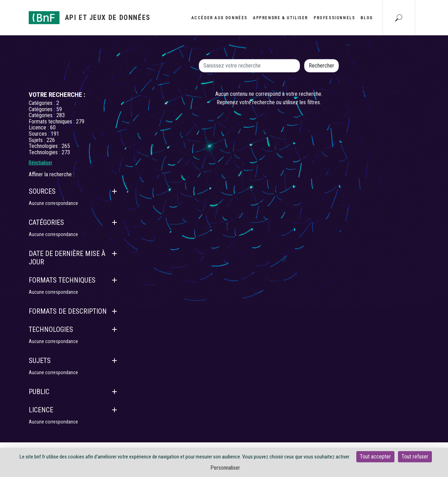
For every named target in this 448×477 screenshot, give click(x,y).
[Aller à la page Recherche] (399, 17)
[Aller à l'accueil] (90, 18)
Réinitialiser (40, 163)
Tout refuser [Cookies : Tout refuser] (415, 457)
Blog (367, 18)
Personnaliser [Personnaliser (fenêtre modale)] (225, 468)
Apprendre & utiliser (281, 18)
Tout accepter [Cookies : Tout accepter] (375, 457)
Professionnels (334, 18)
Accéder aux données (219, 18)
